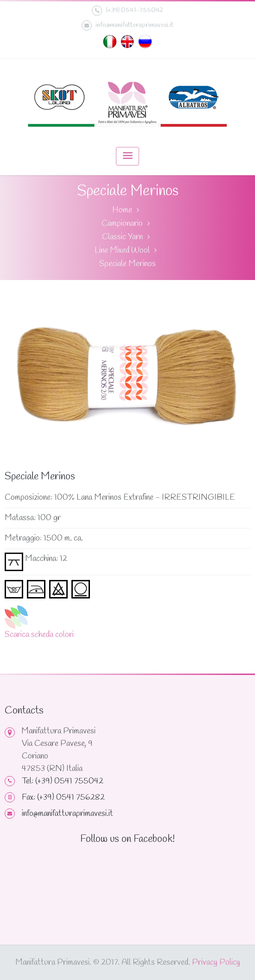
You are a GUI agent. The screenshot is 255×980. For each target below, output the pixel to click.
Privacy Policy (216, 962)
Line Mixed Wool (122, 250)
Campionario (122, 223)
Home (122, 210)
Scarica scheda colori (39, 635)
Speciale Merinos (127, 264)
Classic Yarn (122, 237)
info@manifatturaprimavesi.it (127, 25)
